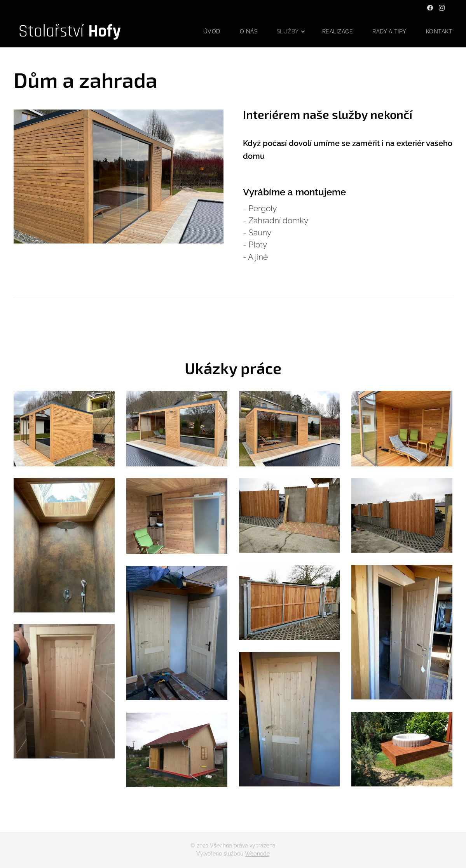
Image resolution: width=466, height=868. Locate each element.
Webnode (257, 854)
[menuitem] (209, 31)
